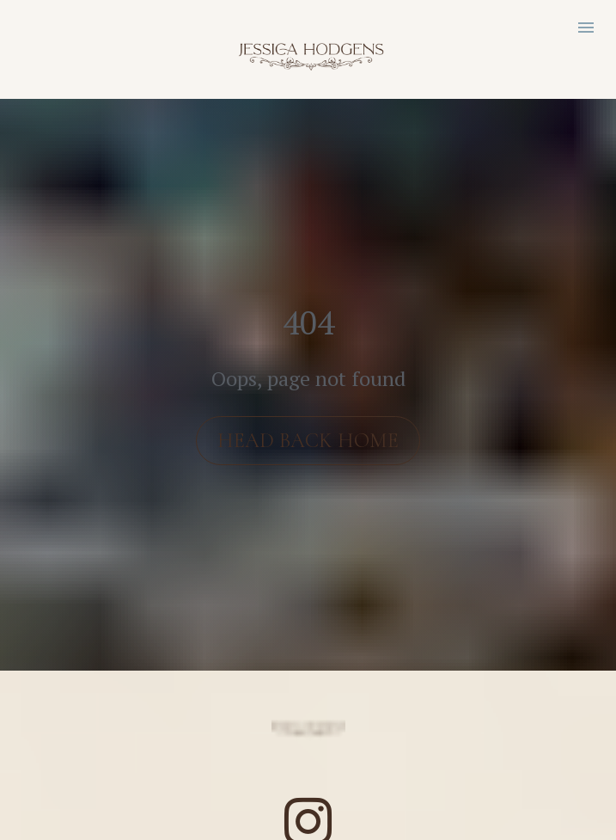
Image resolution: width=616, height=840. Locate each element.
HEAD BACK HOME (308, 429)
